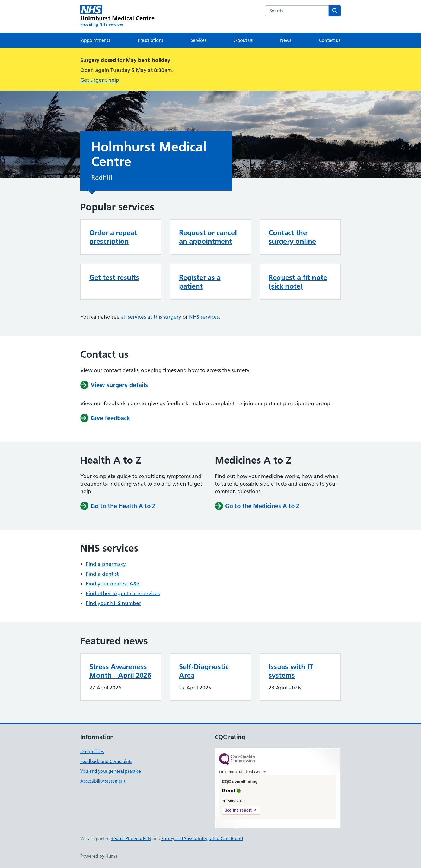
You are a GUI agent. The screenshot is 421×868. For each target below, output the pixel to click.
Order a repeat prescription (113, 237)
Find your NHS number (113, 603)
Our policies (92, 752)
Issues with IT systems (291, 671)
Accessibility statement (103, 781)
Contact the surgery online (292, 237)
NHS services (204, 317)
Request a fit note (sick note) (298, 282)
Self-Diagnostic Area (204, 671)
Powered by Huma (99, 856)
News (286, 40)
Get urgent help (100, 80)
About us (243, 40)
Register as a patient (200, 282)
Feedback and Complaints (106, 761)
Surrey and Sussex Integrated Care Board (202, 838)
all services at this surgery (151, 317)
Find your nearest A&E (113, 584)
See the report (238, 810)
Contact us (330, 40)
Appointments (95, 40)
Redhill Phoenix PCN (131, 838)
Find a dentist (102, 574)
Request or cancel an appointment (208, 237)
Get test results (114, 277)
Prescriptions (150, 40)
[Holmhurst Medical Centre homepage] (117, 16)
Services (198, 40)
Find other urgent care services (123, 593)
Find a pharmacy (106, 564)
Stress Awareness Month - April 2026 (120, 671)
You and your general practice (111, 771)
